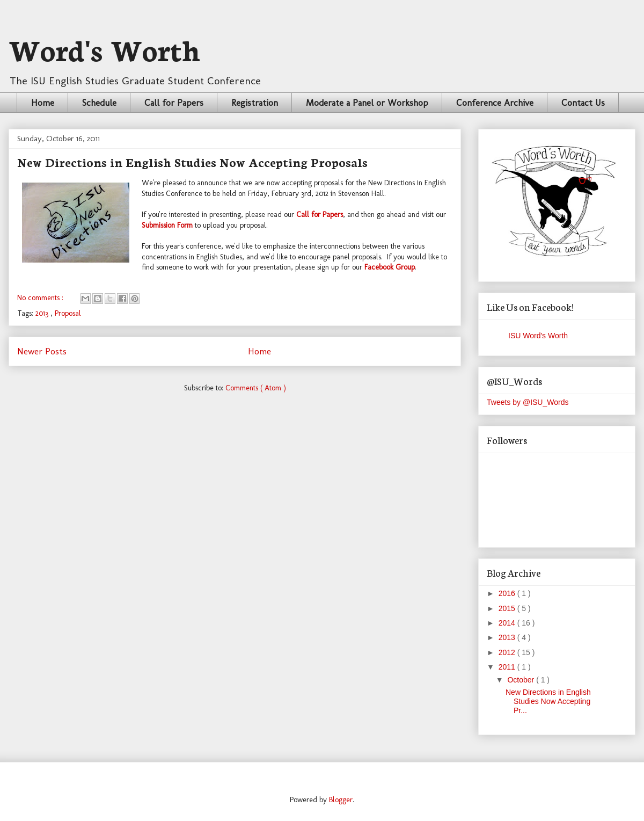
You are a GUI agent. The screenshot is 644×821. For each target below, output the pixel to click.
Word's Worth (105, 48)
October (522, 680)
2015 (508, 608)
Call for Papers (174, 103)
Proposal (68, 313)
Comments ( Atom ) (256, 388)
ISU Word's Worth (538, 336)
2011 (508, 667)
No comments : (41, 298)
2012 (508, 652)
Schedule (99, 103)
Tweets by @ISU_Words (528, 402)
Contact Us (583, 103)
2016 (508, 593)
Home (43, 103)
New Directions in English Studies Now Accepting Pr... (548, 701)
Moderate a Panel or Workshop (367, 103)
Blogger (341, 800)
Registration (255, 103)
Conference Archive (495, 103)
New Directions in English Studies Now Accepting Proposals (192, 162)
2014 (508, 623)
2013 (43, 313)
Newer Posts (42, 351)
